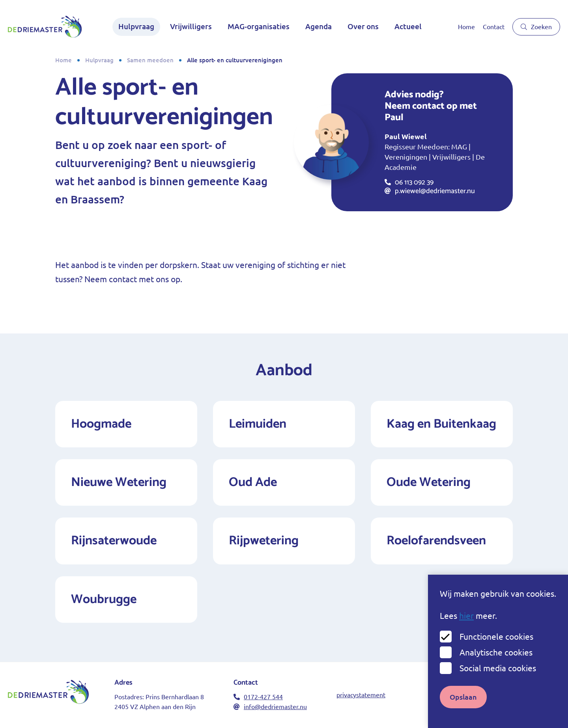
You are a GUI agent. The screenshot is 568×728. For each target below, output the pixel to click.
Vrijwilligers (191, 27)
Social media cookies (498, 675)
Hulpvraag (136, 27)
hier (466, 623)
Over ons (363, 27)
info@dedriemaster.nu (270, 707)
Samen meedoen (150, 60)
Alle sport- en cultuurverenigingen (235, 60)
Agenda (319, 27)
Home (466, 27)
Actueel (408, 27)
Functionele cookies (496, 644)
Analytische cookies (496, 659)
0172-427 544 (258, 697)
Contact (494, 27)
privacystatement (361, 695)
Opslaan (463, 704)
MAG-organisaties (259, 27)
